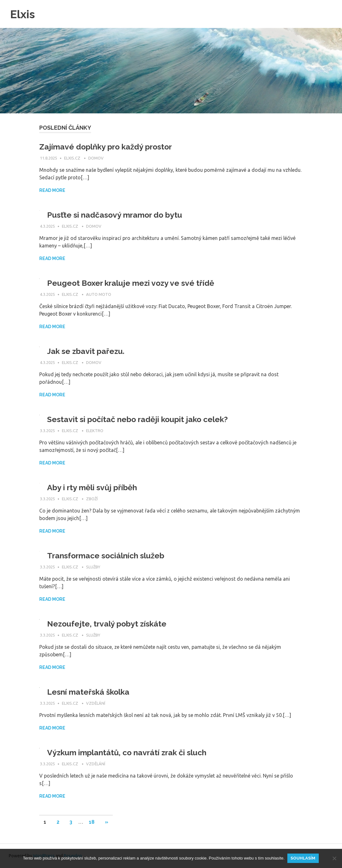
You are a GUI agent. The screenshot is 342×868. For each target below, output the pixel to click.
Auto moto (99, 294)
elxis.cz (73, 158)
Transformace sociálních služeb (111, 556)
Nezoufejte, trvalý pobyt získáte (110, 624)
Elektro (95, 431)
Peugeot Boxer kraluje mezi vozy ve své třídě (135, 283)
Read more (52, 190)
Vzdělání (96, 703)
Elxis (23, 14)
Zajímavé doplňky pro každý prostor (110, 147)
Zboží (92, 499)
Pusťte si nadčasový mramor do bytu (119, 215)
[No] (334, 858)
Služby (93, 567)
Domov (96, 158)
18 (92, 822)
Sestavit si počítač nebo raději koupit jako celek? (143, 419)
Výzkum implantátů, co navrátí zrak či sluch (133, 752)
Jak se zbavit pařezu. (87, 351)
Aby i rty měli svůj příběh (95, 487)
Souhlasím (304, 858)
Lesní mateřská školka (91, 692)
